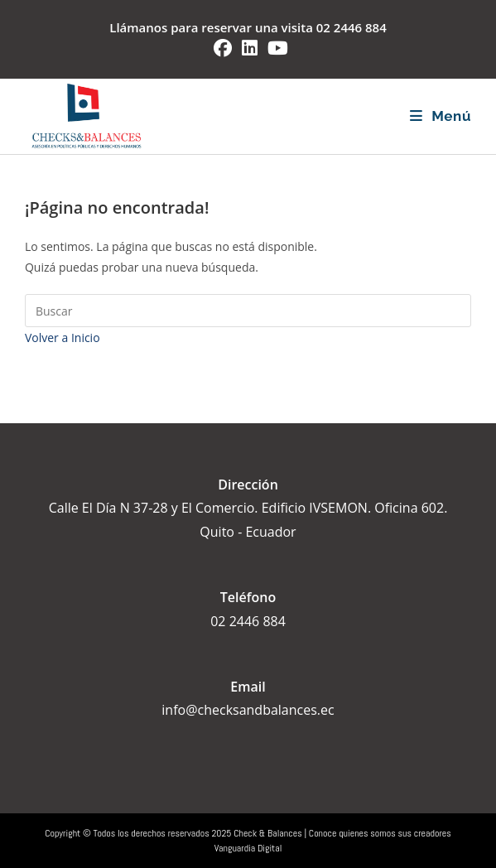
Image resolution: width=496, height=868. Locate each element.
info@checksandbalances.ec (248, 710)
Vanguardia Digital (248, 848)
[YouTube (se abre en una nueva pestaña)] (275, 48)
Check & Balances (268, 833)
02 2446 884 (352, 27)
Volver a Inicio (63, 338)
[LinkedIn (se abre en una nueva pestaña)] (250, 48)
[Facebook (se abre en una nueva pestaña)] (223, 48)
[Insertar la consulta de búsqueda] (248, 311)
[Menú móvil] (441, 116)
